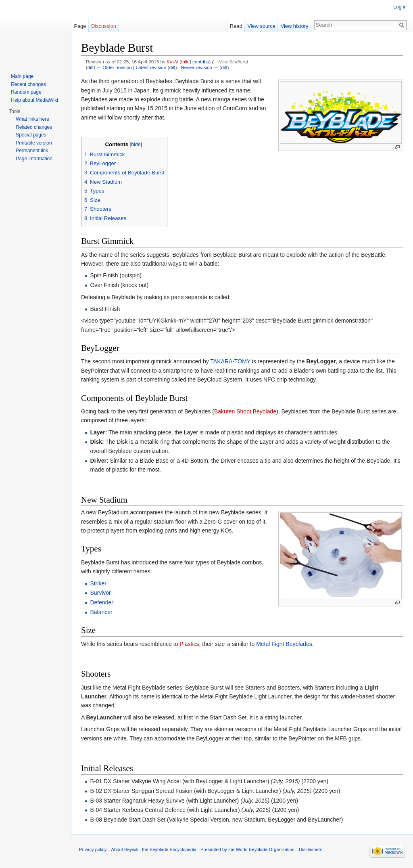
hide (136, 145)
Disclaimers (311, 849)
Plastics (189, 644)
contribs (201, 62)
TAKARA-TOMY (230, 361)
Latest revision (151, 67)
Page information (34, 159)
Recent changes (28, 84)
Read (236, 26)
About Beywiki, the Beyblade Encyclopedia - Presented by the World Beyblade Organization (203, 849)
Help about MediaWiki (34, 100)
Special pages (31, 135)
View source (261, 26)
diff (91, 67)
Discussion (104, 26)
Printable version (34, 143)
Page (80, 26)
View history (295, 26)
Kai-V (172, 62)
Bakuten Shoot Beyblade (245, 411)
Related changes (34, 127)
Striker (98, 583)
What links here (32, 119)
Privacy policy (93, 849)
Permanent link (32, 151)
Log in (400, 7)
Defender (102, 602)
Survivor (100, 593)
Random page (26, 92)
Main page (22, 76)
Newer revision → (199, 67)
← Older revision (114, 67)
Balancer (101, 612)
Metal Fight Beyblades (284, 644)
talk (185, 62)
